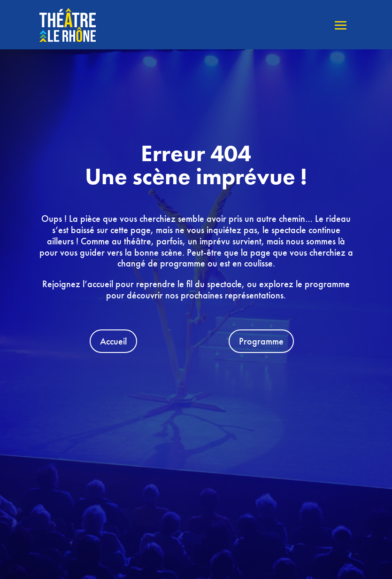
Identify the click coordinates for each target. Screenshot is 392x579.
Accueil (113, 341)
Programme (261, 341)
